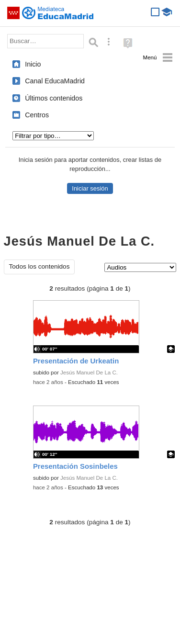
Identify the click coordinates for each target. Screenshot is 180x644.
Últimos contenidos (54, 98)
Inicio (33, 64)
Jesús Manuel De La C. (89, 373)
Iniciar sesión (90, 188)
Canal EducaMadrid (55, 81)
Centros (37, 115)
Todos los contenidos (39, 266)
